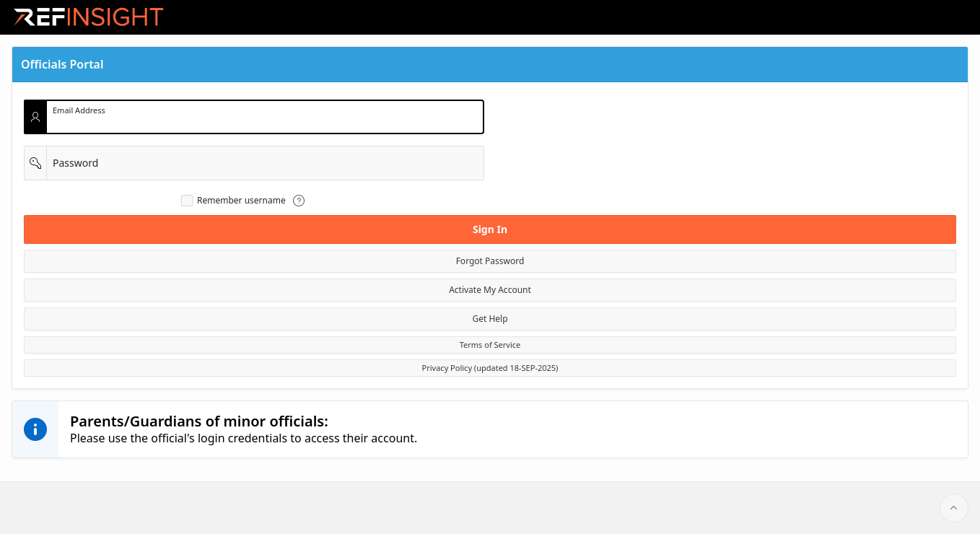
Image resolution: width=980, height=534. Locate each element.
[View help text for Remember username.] (299, 201)
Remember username (241, 201)
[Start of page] (954, 508)
